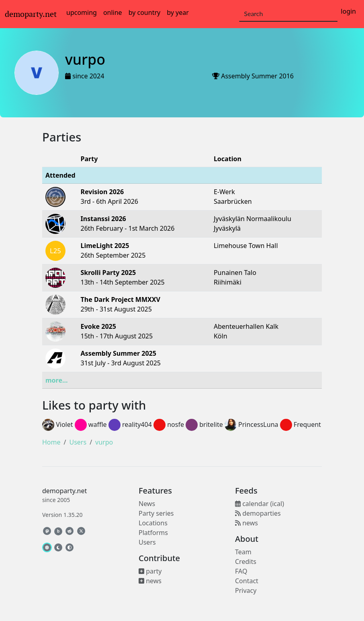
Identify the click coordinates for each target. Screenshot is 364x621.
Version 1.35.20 (62, 515)
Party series (156, 513)
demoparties (258, 513)
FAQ (241, 571)
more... (56, 380)
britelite (204, 424)
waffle (91, 424)
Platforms (153, 533)
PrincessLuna (252, 424)
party (150, 571)
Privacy (246, 590)
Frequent (301, 424)
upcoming (82, 12)
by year (178, 12)
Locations (153, 523)
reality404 (130, 424)
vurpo (104, 442)
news (150, 581)
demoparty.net (31, 14)
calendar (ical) (260, 504)
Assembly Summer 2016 (257, 76)
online (113, 12)
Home (51, 442)
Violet (58, 424)
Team (243, 552)
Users (78, 442)
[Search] (288, 14)
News (147, 504)
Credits (246, 562)
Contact (247, 581)
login (348, 11)
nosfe (169, 424)
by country (145, 12)
